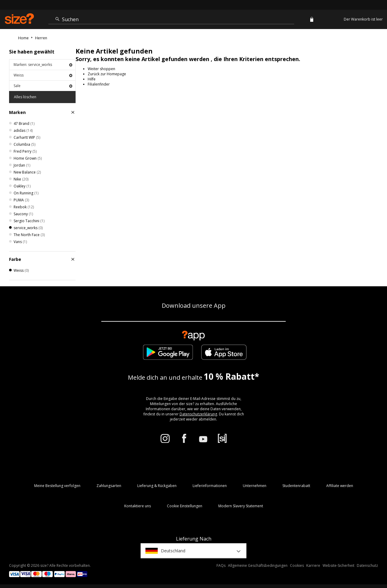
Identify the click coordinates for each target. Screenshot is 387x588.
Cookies (297, 565)
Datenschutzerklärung (198, 414)
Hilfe (92, 79)
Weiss (43, 75)
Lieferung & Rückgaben (157, 486)
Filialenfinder (99, 84)
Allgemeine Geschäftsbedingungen (258, 565)
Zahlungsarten (109, 486)
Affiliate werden (340, 486)
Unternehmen (255, 486)
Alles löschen (25, 97)
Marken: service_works (43, 65)
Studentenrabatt (296, 486)
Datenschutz (367, 565)
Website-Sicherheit (338, 565)
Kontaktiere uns (138, 506)
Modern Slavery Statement (241, 506)
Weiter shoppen (101, 69)
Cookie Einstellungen (185, 506)
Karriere (313, 565)
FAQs (221, 565)
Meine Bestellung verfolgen (57, 486)
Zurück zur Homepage (107, 74)
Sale (43, 86)
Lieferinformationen (210, 486)
